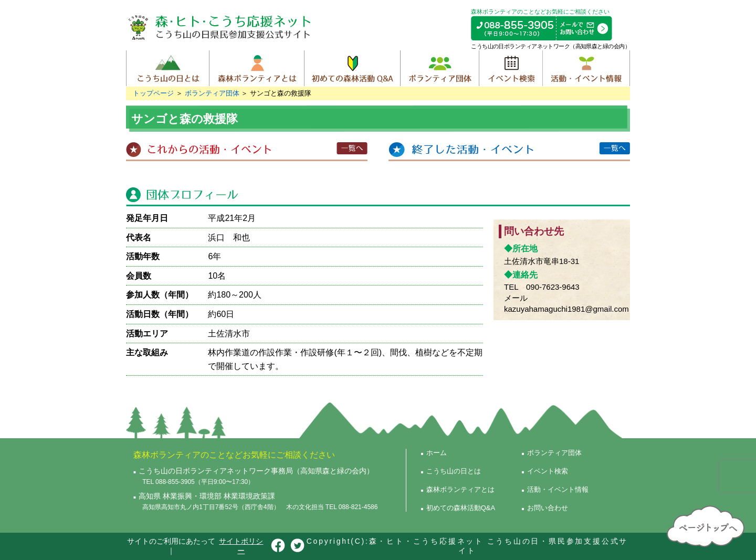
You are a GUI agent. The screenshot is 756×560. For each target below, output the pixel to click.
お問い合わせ (548, 508)
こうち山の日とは (168, 68)
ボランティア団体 (439, 68)
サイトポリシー (241, 546)
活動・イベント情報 (586, 68)
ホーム (437, 453)
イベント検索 (511, 68)
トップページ (153, 93)
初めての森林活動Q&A (352, 68)
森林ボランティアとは (257, 68)
